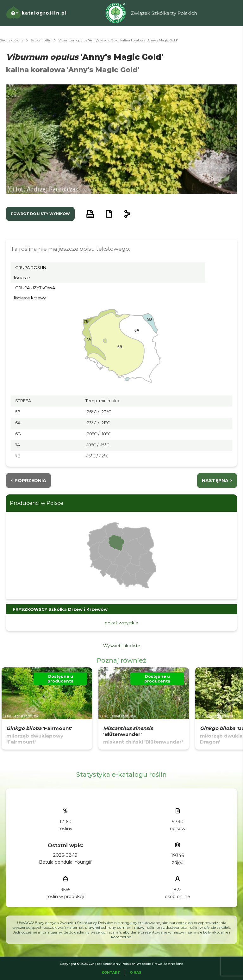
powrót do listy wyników (40, 214)
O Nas (136, 973)
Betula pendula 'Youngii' (65, 862)
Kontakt (111, 973)
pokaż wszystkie (121, 623)
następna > (217, 481)
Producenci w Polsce (37, 503)
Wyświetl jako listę (122, 646)
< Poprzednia (28, 481)
